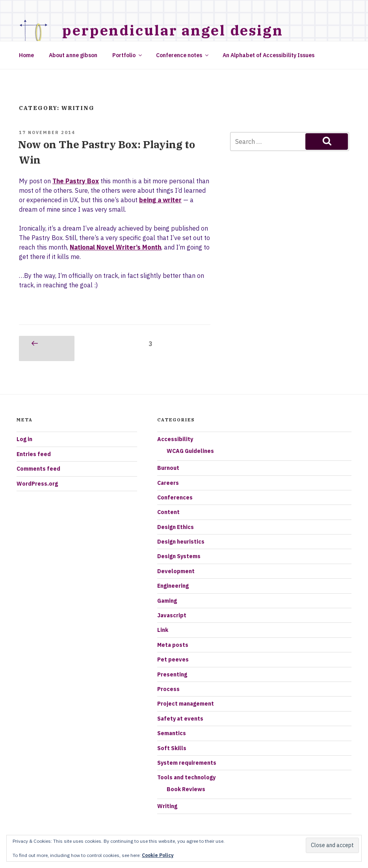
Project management (186, 704)
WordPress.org (37, 484)
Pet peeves (173, 659)
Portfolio (128, 55)
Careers (168, 483)
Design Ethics (176, 527)
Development (176, 571)
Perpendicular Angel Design (173, 30)
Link (163, 630)
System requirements (187, 763)
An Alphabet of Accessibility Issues (269, 55)
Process (168, 689)
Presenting (172, 674)
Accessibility (175, 439)
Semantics (172, 733)
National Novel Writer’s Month (115, 247)
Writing (167, 806)
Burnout (168, 468)
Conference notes (183, 55)
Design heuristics (181, 542)
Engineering (173, 586)
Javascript (172, 615)
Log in (24, 439)
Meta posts (173, 645)
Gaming (167, 601)
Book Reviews (186, 789)
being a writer (160, 200)
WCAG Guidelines (190, 451)
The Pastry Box (76, 181)
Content (168, 512)
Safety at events (180, 719)
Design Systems (179, 556)
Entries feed (34, 454)
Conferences (175, 497)
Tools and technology (186, 777)
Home (26, 55)
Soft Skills (172, 748)
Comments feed (38, 469)
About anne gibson (73, 55)
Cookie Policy (158, 855)
